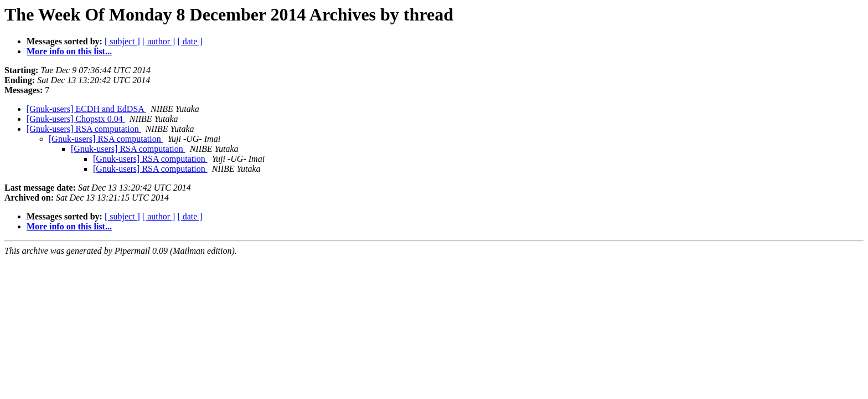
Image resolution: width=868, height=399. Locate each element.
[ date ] (190, 41)
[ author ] (159, 41)
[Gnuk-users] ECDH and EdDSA (86, 109)
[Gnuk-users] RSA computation (84, 129)
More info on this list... (69, 51)
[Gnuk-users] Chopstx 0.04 (76, 119)
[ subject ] (122, 41)
